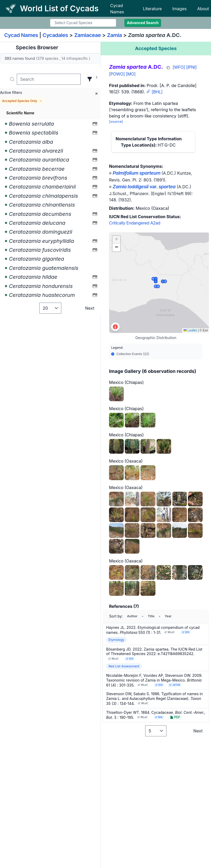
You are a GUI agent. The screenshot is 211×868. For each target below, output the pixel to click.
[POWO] (117, 74)
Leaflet (190, 330)
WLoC (170, 632)
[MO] (131, 74)
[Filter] (90, 79)
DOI (186, 632)
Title (151, 616)
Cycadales (55, 35)
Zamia (114, 35)
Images (179, 9)
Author (132, 616)
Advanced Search (143, 23)
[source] (116, 121)
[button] (116, 240)
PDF (175, 717)
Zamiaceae (88, 35)
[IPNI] (191, 67)
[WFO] (179, 67)
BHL (159, 717)
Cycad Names (117, 9)
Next (90, 308)
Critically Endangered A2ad (135, 223)
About (203, 9)
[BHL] (157, 92)
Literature (152, 9)
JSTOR (175, 685)
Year (168, 616)
